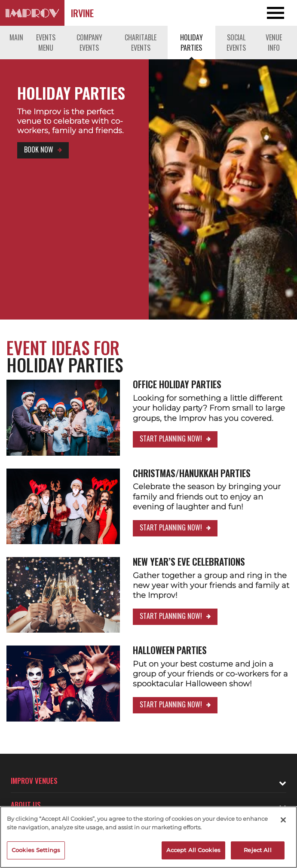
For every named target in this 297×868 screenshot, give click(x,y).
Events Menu (46, 43)
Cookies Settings (36, 850)
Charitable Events (141, 43)
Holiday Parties (191, 43)
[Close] (283, 820)
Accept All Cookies (193, 850)
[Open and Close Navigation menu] (267, 13)
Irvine (82, 13)
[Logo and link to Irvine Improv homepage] (32, 13)
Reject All (257, 850)
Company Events (89, 43)
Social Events (236, 43)
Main (16, 37)
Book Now (39, 149)
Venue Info (274, 43)
